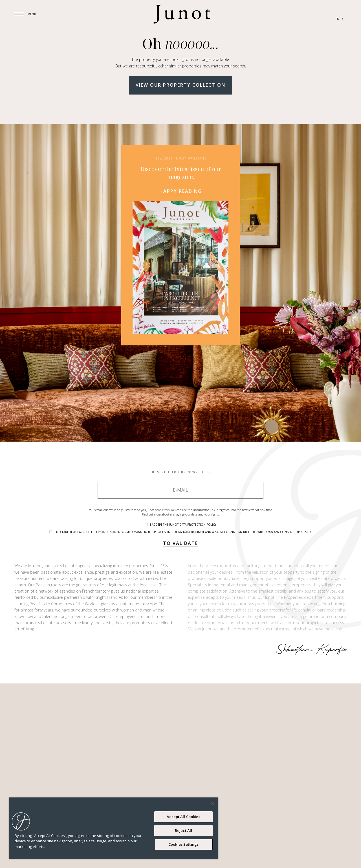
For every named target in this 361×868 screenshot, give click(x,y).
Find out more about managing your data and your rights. (181, 514)
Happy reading (181, 256)
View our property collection (180, 85)
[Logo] (182, 14)
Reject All (183, 830)
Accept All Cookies (183, 817)
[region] (114, 828)
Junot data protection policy (193, 525)
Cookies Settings (183, 844)
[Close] (213, 804)
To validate (180, 543)
